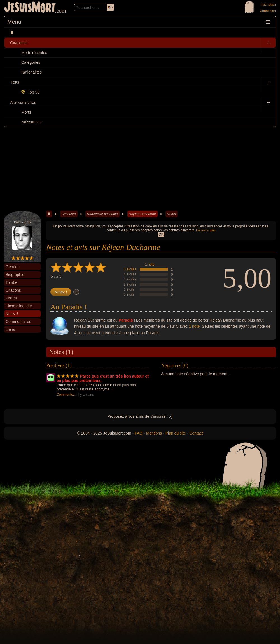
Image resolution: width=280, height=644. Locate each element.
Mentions (154, 433)
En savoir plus (206, 230)
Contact (196, 433)
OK (161, 235)
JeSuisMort (30, 8)
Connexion (268, 11)
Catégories (31, 62)
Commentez (66, 395)
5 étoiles (130, 269)
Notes (171, 214)
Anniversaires (23, 102)
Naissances (31, 122)
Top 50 (30, 92)
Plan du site (176, 433)
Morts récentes (34, 53)
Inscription (268, 4)
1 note (150, 265)
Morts (26, 112)
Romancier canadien (102, 214)
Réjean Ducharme (142, 214)
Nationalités (32, 72)
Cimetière (19, 43)
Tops (15, 82)
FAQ (139, 433)
